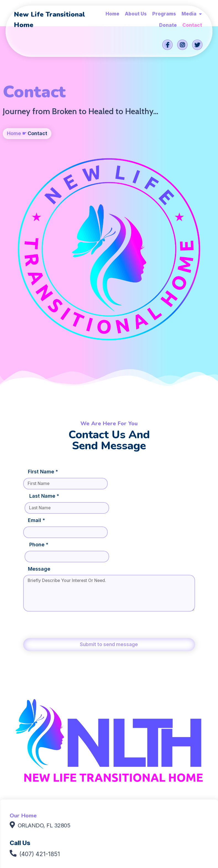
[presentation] (66, 448)
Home (14, 146)
